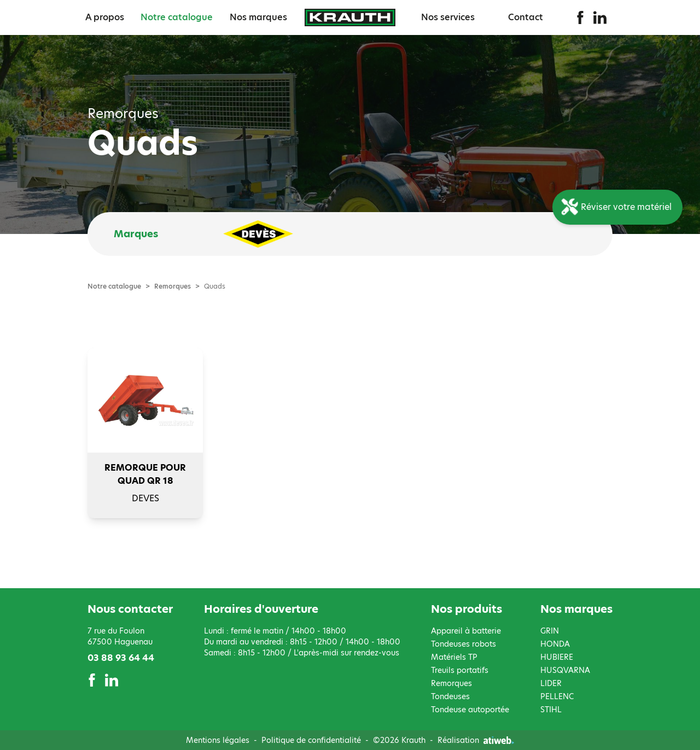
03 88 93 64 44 (121, 658)
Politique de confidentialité (311, 740)
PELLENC (557, 696)
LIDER (551, 683)
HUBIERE (557, 657)
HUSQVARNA (565, 670)
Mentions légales (218, 740)
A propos (105, 17)
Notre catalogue (177, 17)
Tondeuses (450, 696)
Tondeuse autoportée (470, 710)
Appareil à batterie (466, 631)
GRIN (550, 631)
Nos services (448, 17)
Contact (526, 17)
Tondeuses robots (463, 644)
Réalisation (476, 740)
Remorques (173, 286)
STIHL (551, 710)
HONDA (555, 644)
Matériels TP (454, 657)
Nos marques (258, 17)
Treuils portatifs (460, 670)
